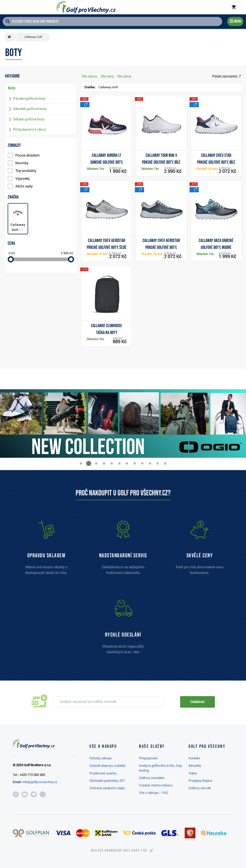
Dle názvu (90, 76)
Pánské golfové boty (29, 98)
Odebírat (197, 702)
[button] (81, 463)
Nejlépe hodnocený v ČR (119, 851)
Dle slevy (124, 76)
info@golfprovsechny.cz (40, 782)
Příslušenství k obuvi (30, 129)
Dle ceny (107, 76)
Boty (12, 88)
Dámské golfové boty (30, 109)
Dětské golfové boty (29, 119)
